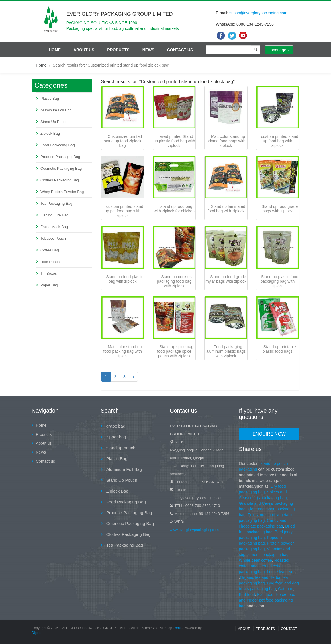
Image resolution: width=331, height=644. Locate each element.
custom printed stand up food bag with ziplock (280, 141)
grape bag (115, 426)
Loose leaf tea (279, 572)
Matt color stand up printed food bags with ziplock (226, 141)
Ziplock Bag (50, 133)
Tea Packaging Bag (56, 203)
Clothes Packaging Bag (60, 180)
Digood (37, 633)
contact (289, 629)
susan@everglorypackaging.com (258, 13)
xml (178, 628)
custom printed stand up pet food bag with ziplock (124, 211)
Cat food (286, 589)
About (244, 629)
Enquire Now (269, 434)
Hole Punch (50, 262)
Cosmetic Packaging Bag (61, 168)
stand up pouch (120, 448)
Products (118, 50)
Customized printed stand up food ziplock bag (123, 141)
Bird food (247, 594)
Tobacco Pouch (53, 238)
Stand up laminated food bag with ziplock (226, 209)
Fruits (253, 515)
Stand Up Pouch (54, 122)
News (148, 50)
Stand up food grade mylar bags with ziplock (226, 279)
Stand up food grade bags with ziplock (280, 209)
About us (84, 50)
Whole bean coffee (256, 560)
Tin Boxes (49, 273)
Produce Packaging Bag (60, 157)
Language (279, 50)
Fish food (265, 594)
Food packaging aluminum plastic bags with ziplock (226, 351)
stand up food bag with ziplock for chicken (174, 209)
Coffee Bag (50, 250)
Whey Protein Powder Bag (62, 192)
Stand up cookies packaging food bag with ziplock (174, 281)
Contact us (180, 50)
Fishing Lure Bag (54, 215)
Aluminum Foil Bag (56, 110)
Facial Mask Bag (54, 227)
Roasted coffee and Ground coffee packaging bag (264, 566)
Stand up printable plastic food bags (279, 349)
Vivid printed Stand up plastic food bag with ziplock (174, 141)
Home (55, 50)
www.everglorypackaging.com (194, 530)
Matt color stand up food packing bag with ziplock (122, 351)
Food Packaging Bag (58, 145)
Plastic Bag (50, 98)
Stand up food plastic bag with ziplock (125, 279)
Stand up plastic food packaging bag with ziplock (279, 281)
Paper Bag (49, 285)
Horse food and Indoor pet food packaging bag (267, 600)
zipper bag (116, 437)
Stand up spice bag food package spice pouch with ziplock (175, 351)
